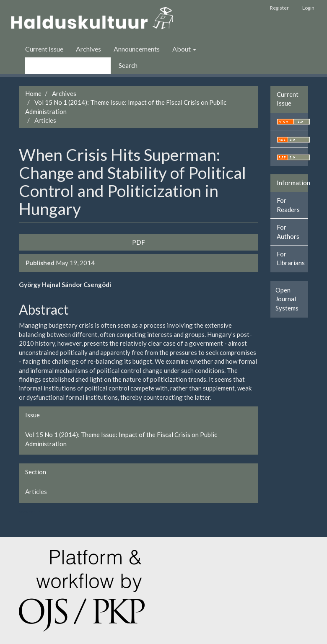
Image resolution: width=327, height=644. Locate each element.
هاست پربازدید (30, 512)
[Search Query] (68, 66)
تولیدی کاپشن (22, 512)
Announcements (137, 49)
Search (128, 65)
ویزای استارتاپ (20, 512)
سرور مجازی (27, 512)
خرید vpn (38, 512)
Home (33, 93)
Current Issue (44, 49)
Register (279, 8)
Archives (88, 49)
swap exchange (34, 512)
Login (308, 8)
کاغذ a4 (40, 512)
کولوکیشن (31, 512)
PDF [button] (139, 242)
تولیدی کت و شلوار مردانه (25, 512)
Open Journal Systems (287, 299)
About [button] (184, 49)
